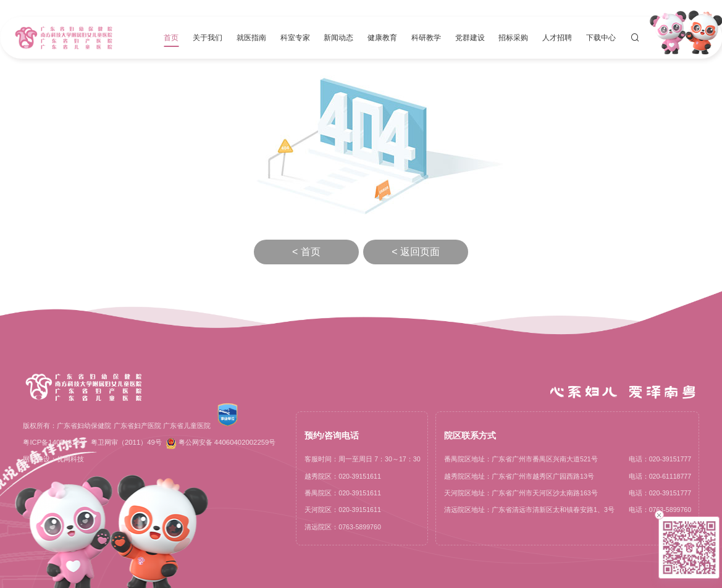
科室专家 (295, 38)
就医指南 (251, 38)
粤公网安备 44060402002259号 (221, 443)
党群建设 (470, 38)
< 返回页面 (416, 252)
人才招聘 (557, 38)
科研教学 (426, 38)
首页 (171, 38)
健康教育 (382, 38)
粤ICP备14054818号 (55, 442)
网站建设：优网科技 (53, 459)
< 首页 (306, 252)
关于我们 (208, 38)
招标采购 (513, 38)
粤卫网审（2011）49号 (126, 442)
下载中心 (601, 38)
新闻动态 (338, 38)
